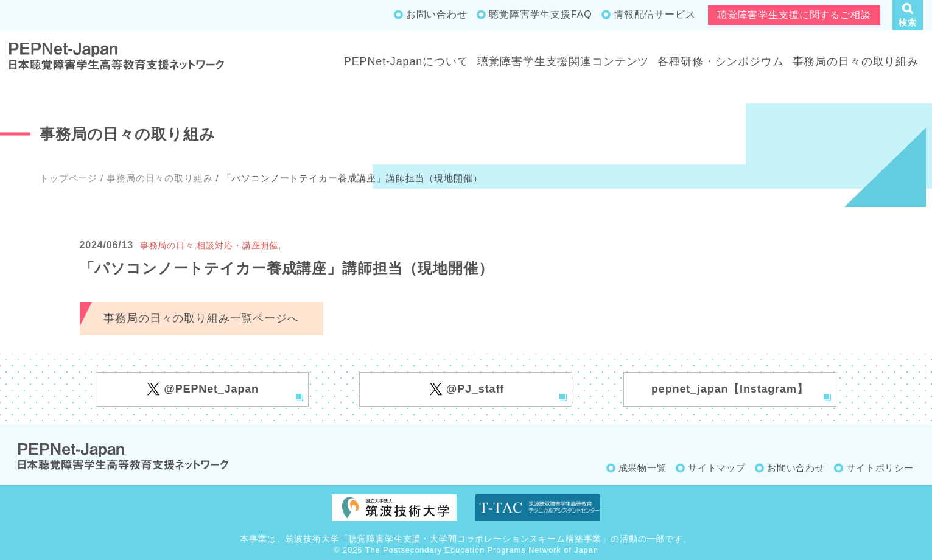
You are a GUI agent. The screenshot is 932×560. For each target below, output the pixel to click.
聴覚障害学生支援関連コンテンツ (563, 61)
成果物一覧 (643, 468)
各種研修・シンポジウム (720, 61)
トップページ (68, 178)
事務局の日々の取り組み (856, 61)
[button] (908, 15)
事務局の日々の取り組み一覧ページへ (201, 318)
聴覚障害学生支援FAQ (540, 14)
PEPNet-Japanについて (406, 61)
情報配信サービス (655, 14)
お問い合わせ (437, 14)
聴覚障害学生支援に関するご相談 (794, 15)
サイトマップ (717, 468)
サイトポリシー (880, 468)
